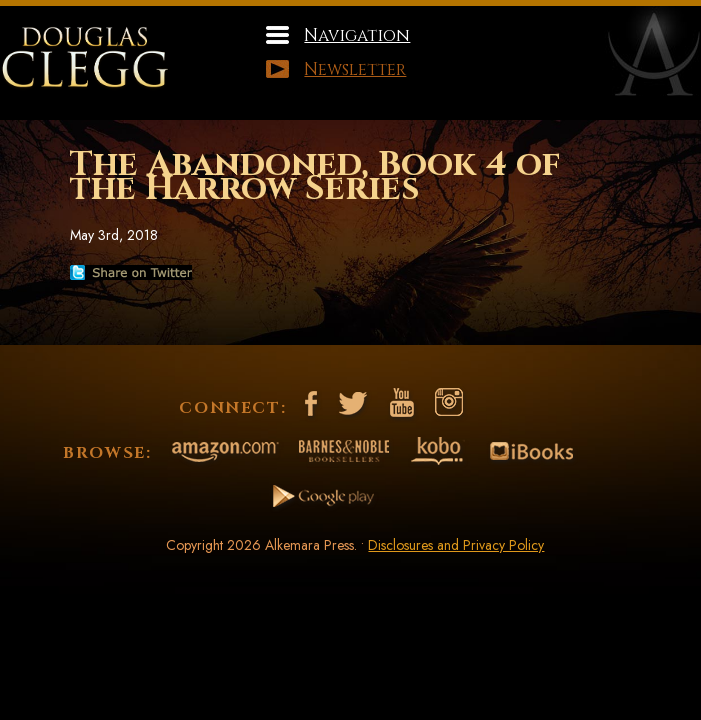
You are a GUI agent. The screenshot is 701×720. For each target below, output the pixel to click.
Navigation (357, 35)
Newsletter (355, 69)
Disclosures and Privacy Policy (456, 545)
